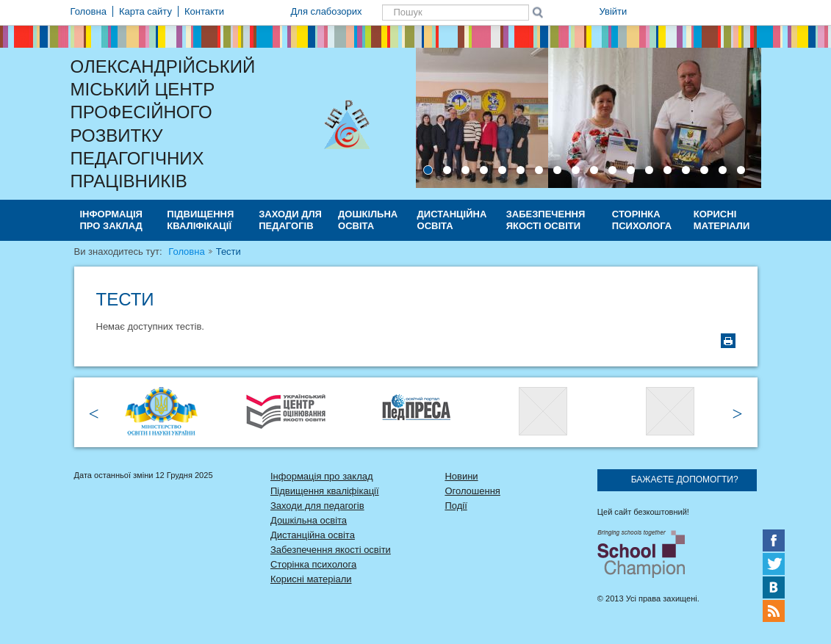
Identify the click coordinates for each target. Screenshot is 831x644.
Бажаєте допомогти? (685, 480)
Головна (186, 252)
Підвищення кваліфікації (200, 220)
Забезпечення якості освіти (546, 220)
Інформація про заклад (111, 220)
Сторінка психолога (642, 220)
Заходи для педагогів (290, 220)
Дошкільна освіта (368, 220)
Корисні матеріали (722, 220)
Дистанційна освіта (452, 220)
